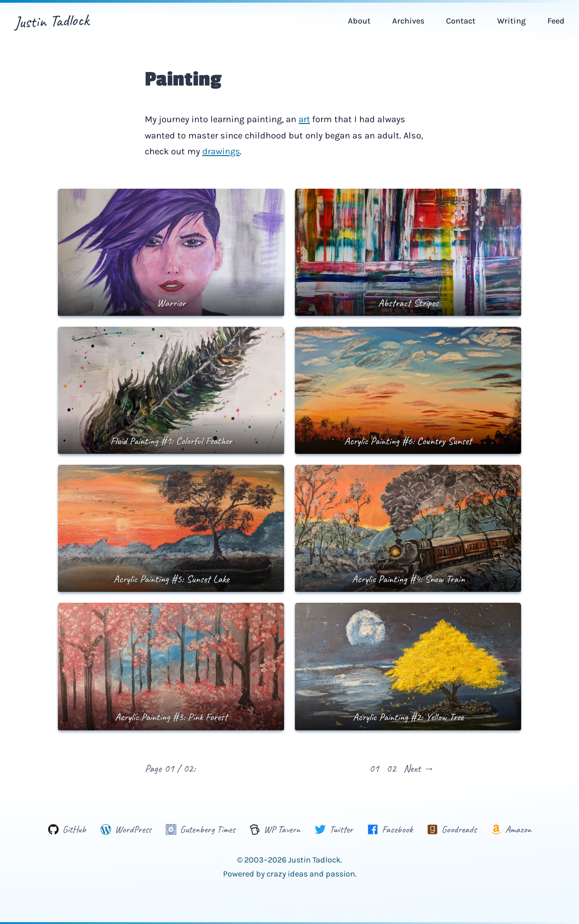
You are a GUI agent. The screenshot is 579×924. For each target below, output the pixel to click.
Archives (408, 21)
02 (391, 767)
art (304, 119)
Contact (461, 21)
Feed (556, 21)
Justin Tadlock (52, 21)
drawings (221, 151)
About (359, 21)
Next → (419, 767)
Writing (511, 21)
